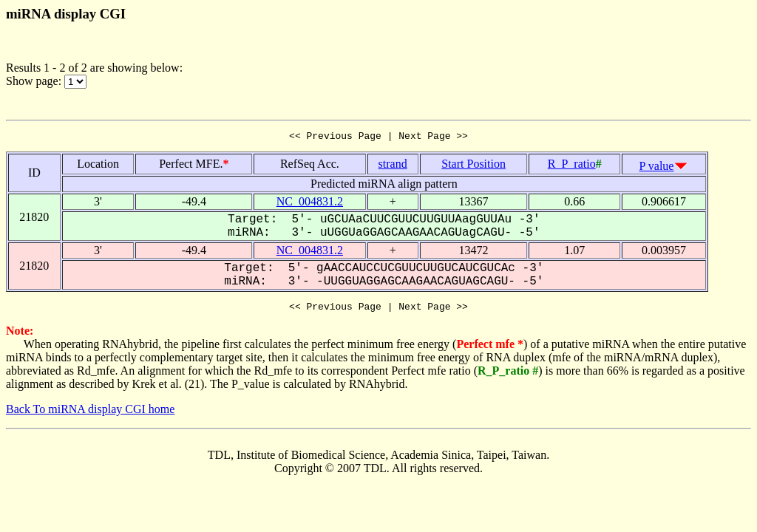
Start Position (473, 166)
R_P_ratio (572, 166)
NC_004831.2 (310, 204)
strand (393, 166)
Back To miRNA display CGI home (90, 413)
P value (657, 168)
